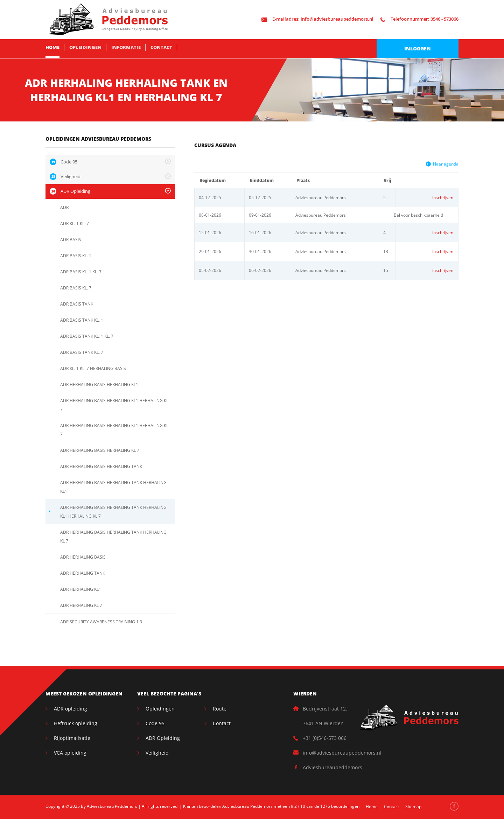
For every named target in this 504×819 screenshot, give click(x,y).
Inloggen (418, 48)
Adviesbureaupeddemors (332, 767)
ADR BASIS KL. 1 (76, 256)
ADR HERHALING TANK (83, 573)
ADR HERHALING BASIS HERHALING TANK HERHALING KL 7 (113, 537)
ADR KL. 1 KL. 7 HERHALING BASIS (93, 368)
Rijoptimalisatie (72, 738)
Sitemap (413, 807)
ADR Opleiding (163, 738)
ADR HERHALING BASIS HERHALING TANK (101, 466)
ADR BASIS (71, 240)
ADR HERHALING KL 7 (81, 605)
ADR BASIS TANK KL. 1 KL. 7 (87, 336)
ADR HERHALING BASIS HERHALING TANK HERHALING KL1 (113, 487)
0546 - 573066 (419, 19)
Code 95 (155, 723)
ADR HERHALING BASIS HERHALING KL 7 (100, 450)
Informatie (126, 47)
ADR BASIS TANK (77, 304)
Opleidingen (85, 47)
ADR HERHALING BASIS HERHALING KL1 (99, 384)
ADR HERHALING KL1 (81, 589)
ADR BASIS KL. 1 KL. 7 (81, 272)
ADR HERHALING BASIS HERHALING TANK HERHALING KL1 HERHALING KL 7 (113, 512)
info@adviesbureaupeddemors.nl (317, 19)
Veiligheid (157, 753)
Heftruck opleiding (76, 723)
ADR (64, 207)
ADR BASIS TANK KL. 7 (82, 352)
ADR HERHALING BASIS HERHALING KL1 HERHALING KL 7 (114, 405)
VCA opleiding (70, 753)
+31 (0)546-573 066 (325, 738)
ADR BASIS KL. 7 (76, 288)
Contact (161, 47)
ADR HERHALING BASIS (83, 557)
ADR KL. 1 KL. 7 (75, 223)
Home (52, 47)
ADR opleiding (71, 709)
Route (220, 709)
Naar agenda (446, 164)
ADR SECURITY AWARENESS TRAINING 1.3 (101, 622)
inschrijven (443, 198)
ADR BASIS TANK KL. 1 (82, 320)
